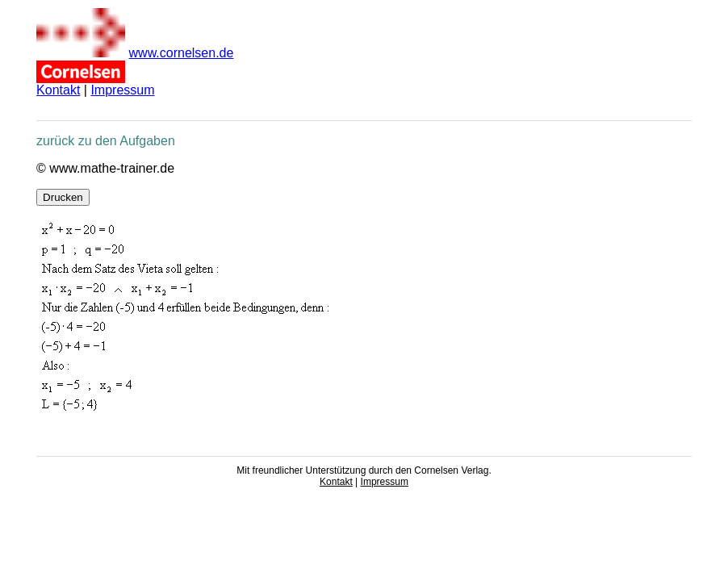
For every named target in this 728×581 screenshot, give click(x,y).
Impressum (122, 90)
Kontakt (58, 90)
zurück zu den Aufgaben (106, 141)
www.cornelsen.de (182, 53)
